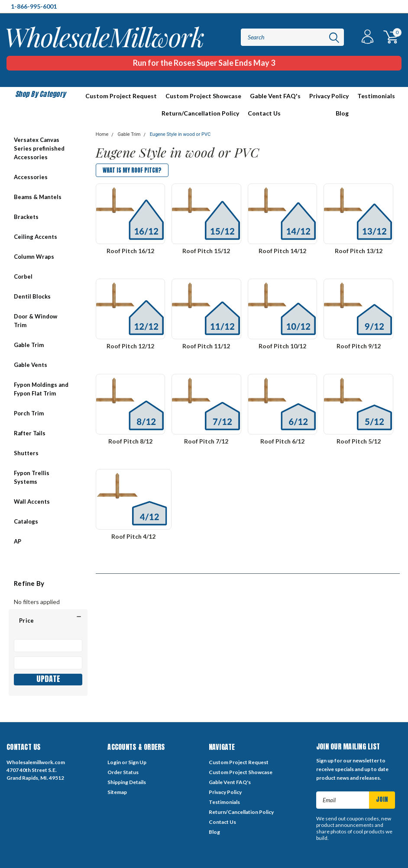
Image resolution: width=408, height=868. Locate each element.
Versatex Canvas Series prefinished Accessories (39, 148)
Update (48, 679)
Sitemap (117, 792)
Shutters (26, 453)
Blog (342, 113)
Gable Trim (29, 345)
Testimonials (376, 96)
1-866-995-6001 (34, 6)
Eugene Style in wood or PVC (180, 134)
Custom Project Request (121, 96)
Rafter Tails (30, 433)
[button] (48, 620)
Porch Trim (29, 413)
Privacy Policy (329, 96)
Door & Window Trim (36, 321)
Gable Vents (31, 365)
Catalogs (26, 521)
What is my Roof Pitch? (132, 170)
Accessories (31, 177)
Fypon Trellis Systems (32, 477)
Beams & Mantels (38, 197)
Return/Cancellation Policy (200, 113)
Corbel (23, 276)
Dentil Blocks (32, 296)
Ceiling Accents (36, 237)
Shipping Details (127, 782)
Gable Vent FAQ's (275, 96)
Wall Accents (32, 502)
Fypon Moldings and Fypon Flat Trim (41, 389)
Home (102, 134)
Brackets (26, 217)
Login (114, 762)
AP (18, 541)
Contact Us (264, 113)
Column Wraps (34, 257)
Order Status (123, 772)
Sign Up (137, 762)
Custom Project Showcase (203, 96)
